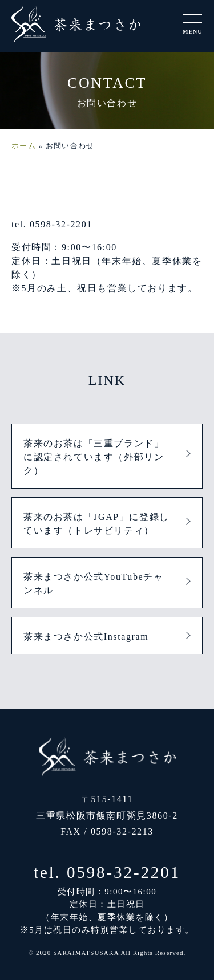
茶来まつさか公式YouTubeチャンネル (93, 583)
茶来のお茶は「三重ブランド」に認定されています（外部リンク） (94, 457)
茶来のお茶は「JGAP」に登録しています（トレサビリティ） (96, 524)
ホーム (24, 146)
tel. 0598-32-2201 (107, 872)
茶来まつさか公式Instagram (86, 637)
